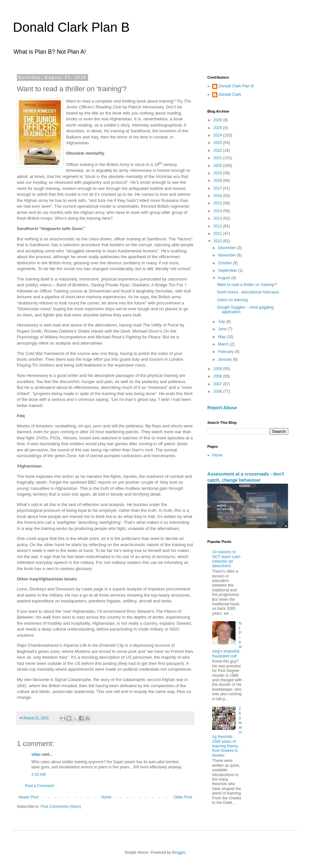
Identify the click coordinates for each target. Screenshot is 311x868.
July (222, 322)
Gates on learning (232, 300)
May (222, 337)
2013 (218, 218)
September (228, 270)
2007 (218, 384)
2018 (218, 181)
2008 (218, 376)
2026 (218, 120)
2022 (218, 150)
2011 (218, 234)
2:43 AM (39, 775)
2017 (218, 188)
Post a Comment (39, 786)
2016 (218, 196)
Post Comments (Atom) (61, 807)
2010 (218, 241)
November (228, 255)
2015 (218, 203)
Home (106, 797)
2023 (218, 143)
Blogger (179, 852)
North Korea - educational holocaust (248, 292)
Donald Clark (230, 94)
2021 (218, 158)
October (225, 263)
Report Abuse (222, 408)
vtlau (36, 754)
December (228, 248)
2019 (218, 173)
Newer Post (29, 797)
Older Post (183, 797)
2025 (218, 128)
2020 (218, 166)
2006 (218, 391)
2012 (218, 226)
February (226, 352)
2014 (218, 211)
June (223, 329)
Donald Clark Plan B (71, 27)
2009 (218, 369)
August (225, 278)
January (225, 359)
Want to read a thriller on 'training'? (247, 285)
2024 (218, 135)
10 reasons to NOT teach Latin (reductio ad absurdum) (226, 559)
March (224, 344)
